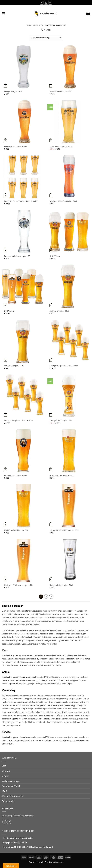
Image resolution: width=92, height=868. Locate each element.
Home (29, 25)
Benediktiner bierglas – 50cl (15, 146)
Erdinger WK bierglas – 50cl (61, 421)
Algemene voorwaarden (13, 796)
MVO (4, 791)
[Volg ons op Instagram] (46, 3)
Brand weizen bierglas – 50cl (61, 146)
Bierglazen (38, 25)
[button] (4, 13)
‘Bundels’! (56, 665)
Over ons (6, 771)
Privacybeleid (8, 801)
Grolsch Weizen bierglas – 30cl (62, 475)
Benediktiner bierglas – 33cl (61, 91)
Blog (4, 766)
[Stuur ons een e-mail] (50, 3)
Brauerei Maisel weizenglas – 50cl (18, 256)
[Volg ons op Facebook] (42, 3)
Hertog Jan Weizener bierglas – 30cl (64, 530)
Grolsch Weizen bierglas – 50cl (17, 530)
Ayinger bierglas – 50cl (13, 91)
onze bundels (12, 659)
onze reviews (48, 719)
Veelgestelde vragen (11, 781)
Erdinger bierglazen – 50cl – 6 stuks (18, 421)
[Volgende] (51, 597)
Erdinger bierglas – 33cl (59, 311)
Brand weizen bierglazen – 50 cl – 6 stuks (21, 201)
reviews (9, 744)
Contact (6, 776)
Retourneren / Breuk (11, 786)
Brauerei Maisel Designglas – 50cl (63, 201)
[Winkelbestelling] (46, 38)
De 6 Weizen (9, 311)
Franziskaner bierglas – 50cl (15, 475)
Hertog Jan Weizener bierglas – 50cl (19, 585)
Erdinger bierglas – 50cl (14, 366)
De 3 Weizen (55, 256)
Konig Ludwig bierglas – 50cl (61, 585)
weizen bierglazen (35, 662)
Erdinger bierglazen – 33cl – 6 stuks (64, 366)
